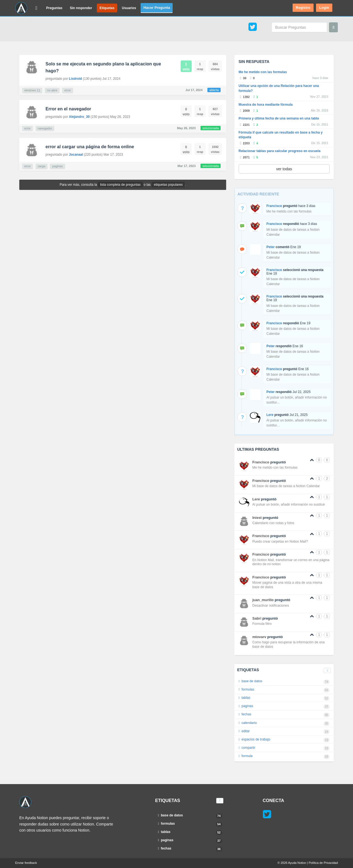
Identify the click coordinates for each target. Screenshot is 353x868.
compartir (284, 748)
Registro (303, 8)
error (67, 90)
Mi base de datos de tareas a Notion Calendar (286, 486)
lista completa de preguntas (120, 185)
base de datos (284, 682)
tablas (284, 698)
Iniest (257, 518)
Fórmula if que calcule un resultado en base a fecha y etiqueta (281, 135)
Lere (270, 415)
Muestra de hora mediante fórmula (266, 105)
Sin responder (81, 8)
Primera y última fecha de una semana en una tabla (279, 118)
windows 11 (32, 90)
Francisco (274, 206)
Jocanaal (76, 155)
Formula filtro (262, 624)
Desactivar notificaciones (271, 606)
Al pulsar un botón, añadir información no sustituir (289, 505)
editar (284, 732)
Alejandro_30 (79, 117)
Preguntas (54, 8)
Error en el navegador (68, 109)
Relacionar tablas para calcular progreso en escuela (280, 151)
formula (284, 756)
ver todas (284, 169)
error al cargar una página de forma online (90, 147)
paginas (58, 166)
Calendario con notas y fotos (273, 523)
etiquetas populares (168, 185)
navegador (45, 128)
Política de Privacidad (323, 863)
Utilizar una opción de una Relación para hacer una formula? (279, 88)
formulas (284, 690)
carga (42, 166)
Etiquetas (107, 8)
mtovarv (259, 637)
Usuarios (129, 8)
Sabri (257, 618)
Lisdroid (75, 79)
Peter (271, 247)
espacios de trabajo (284, 740)
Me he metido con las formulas (263, 72)
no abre (52, 90)
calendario (284, 723)
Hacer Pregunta (157, 8)
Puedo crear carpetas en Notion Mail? (280, 541)
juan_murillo (263, 600)
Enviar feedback (26, 863)
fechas (284, 715)
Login (324, 8)
